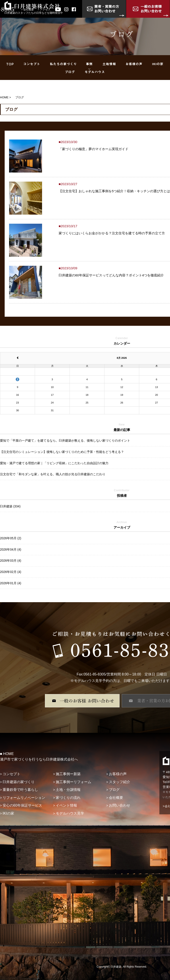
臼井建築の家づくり (19, 782)
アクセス (45, 10)
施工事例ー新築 (68, 774)
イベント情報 (66, 805)
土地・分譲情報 (68, 790)
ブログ (114, 790)
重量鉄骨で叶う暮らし (20, 790)
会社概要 (29, 10)
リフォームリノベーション (24, 798)
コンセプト (12, 774)
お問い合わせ (120, 805)
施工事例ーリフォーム (73, 782)
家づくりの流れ (68, 798)
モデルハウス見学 (70, 813)
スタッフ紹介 (120, 782)
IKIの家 (8, 813)
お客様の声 (118, 774)
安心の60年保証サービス (22, 805)
